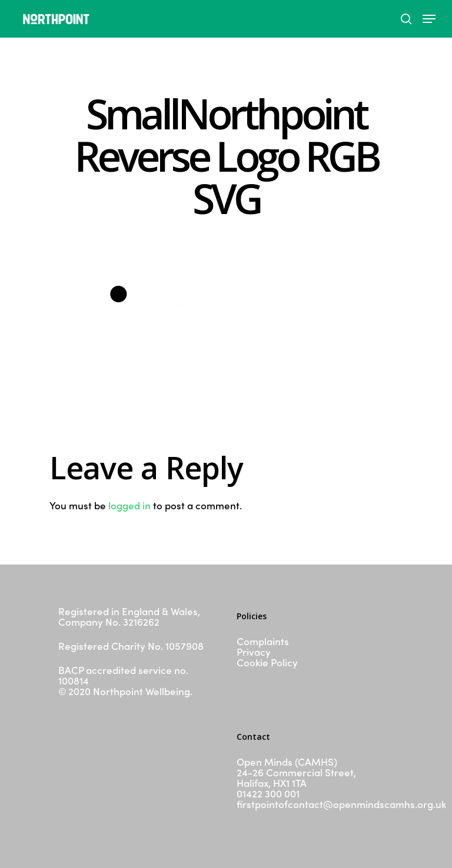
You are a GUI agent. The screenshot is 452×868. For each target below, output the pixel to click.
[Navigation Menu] (429, 19)
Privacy (254, 652)
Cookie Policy (267, 662)
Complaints (263, 641)
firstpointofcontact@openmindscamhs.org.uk (341, 804)
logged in (129, 505)
